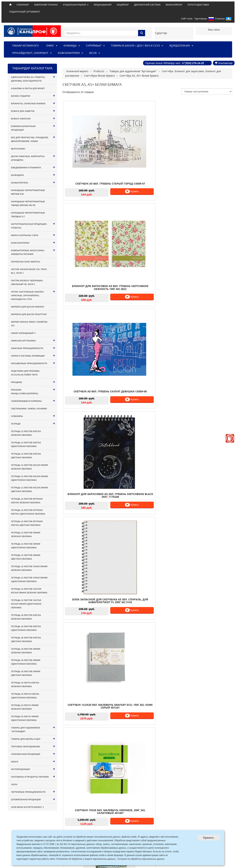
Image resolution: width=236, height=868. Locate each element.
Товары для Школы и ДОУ (33, 739)
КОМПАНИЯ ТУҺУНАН (46, 5)
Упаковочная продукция (33, 754)
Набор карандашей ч (23, 333)
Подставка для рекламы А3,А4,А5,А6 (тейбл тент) (25, 373)
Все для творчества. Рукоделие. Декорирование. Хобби (33, 139)
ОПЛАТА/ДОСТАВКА (198, 5)
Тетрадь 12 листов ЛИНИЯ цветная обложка (26, 557)
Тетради (33, 423)
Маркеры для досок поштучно (29, 314)
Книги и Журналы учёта (33, 235)
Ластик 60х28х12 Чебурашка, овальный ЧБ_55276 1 (27, 282)
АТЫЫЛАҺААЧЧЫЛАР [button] (76, 5)
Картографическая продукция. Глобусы (33, 225)
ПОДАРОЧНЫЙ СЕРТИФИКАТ (25, 12)
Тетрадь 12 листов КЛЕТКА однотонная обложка (26, 444)
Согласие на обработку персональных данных (141, 859)
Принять (208, 838)
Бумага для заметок (33, 111)
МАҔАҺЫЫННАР (103, 5)
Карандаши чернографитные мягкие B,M (28, 192)
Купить (103, 171)
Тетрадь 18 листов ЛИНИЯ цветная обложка (26, 673)
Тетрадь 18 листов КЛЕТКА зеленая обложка (26, 617)
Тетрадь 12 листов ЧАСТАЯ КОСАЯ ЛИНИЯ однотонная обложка (26, 604)
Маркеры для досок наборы (28, 307)
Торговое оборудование (33, 746)
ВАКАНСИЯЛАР (174, 5)
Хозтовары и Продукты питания (33, 776)
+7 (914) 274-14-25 (193, 63)
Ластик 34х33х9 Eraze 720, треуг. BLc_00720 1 (29, 271)
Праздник (33, 382)
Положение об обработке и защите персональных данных (86, 859)
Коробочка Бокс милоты (26, 262)
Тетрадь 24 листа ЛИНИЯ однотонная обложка (25, 718)
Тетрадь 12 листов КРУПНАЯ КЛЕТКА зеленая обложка (27, 501)
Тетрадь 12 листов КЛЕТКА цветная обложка (26, 456)
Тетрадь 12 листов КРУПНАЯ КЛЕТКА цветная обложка (27, 523)
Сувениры (33, 416)
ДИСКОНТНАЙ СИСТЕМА (147, 5)
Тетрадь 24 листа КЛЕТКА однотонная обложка (25, 696)
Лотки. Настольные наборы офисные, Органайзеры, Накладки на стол (33, 295)
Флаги (33, 761)
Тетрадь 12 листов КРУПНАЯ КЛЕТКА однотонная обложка (28, 512)
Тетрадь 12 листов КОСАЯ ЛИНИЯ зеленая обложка (29, 467)
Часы (14, 784)
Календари (33, 175)
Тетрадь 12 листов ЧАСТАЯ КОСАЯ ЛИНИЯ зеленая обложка (29, 591)
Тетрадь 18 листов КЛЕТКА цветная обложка (26, 640)
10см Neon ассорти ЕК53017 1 (27, 807)
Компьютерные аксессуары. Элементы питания (33, 252)
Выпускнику (18, 149)
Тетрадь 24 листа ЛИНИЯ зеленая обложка (25, 707)
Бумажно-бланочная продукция (33, 127)
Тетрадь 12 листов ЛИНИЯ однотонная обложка (26, 546)
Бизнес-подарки (33, 96)
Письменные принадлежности (33, 363)
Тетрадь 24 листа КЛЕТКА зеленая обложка (25, 685)
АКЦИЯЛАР (123, 5)
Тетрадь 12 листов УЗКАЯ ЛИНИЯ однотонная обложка (29, 580)
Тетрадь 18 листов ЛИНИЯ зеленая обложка (26, 651)
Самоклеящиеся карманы (33, 401)
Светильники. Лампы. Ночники (29, 409)
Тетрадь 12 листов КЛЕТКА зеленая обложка (26, 433)
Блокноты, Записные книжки (33, 103)
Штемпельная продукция (33, 799)
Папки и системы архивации (33, 355)
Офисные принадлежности (33, 348)
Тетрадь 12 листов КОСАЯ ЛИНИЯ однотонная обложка (29, 478)
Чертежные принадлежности (33, 791)
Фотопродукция (33, 769)
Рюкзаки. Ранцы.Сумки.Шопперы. (33, 391)
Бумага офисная (33, 118)
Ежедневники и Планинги (33, 167)
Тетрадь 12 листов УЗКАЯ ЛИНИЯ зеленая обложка (29, 568)
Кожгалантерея (33, 242)
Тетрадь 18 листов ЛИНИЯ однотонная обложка (26, 662)
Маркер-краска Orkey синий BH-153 (29, 324)
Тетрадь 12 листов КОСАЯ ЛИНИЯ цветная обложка (29, 489)
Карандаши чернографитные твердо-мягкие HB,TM (28, 203)
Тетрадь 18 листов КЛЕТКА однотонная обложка (26, 628)
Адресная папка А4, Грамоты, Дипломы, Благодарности (33, 78)
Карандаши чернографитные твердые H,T (28, 215)
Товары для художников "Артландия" (33, 729)
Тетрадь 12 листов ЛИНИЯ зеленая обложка (26, 534)
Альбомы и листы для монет (28, 88)
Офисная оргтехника (33, 340)
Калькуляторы (33, 182)
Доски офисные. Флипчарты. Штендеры (33, 158)
